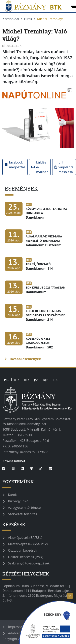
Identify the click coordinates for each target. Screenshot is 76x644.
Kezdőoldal (11, 19)
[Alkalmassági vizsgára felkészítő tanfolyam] (38, 240)
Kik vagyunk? (18, 501)
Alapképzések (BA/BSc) (25, 538)
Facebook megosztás (15, 165)
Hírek (28, 19)
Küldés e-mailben (40, 167)
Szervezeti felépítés (23, 514)
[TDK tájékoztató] (30, 266)
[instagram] (13, 468)
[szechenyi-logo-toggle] (70, 596)
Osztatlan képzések (23, 550)
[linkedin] (22, 468)
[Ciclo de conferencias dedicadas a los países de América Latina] (38, 315)
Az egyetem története (24, 508)
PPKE (6, 380)
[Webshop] (50, 468)
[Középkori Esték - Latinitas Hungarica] (38, 213)
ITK (55, 380)
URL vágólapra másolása (64, 167)
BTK (27, 380)
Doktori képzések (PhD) (26, 557)
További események (23, 359)
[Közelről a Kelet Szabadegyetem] (38, 343)
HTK (17, 380)
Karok (12, 495)
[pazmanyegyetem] (35, 6)
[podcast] (32, 468)
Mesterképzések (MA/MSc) (28, 544)
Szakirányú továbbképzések (29, 563)
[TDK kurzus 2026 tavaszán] (36, 289)
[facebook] (5, 468)
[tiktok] (41, 468)
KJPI (46, 380)
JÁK (36, 380)
